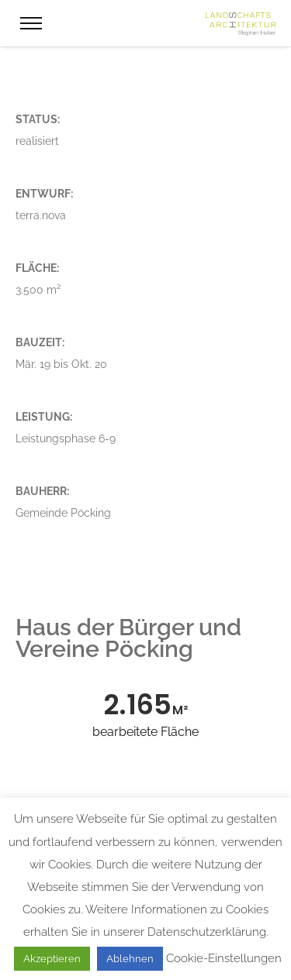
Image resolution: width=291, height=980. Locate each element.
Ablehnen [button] (130, 959)
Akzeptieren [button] (52, 959)
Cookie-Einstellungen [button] (224, 958)
